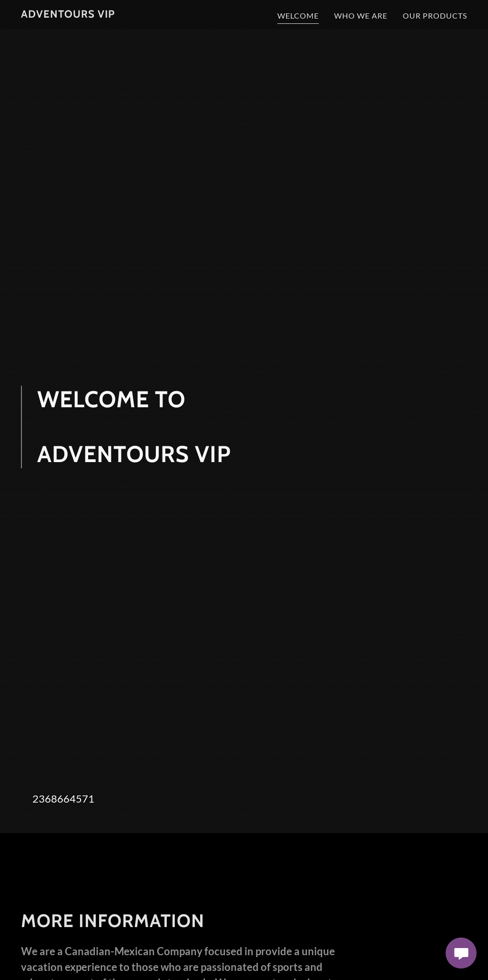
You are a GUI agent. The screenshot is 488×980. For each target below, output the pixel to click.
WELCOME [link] (298, 15)
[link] (68, 15)
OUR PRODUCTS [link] (435, 15)
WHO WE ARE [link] (361, 15)
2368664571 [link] (63, 799)
